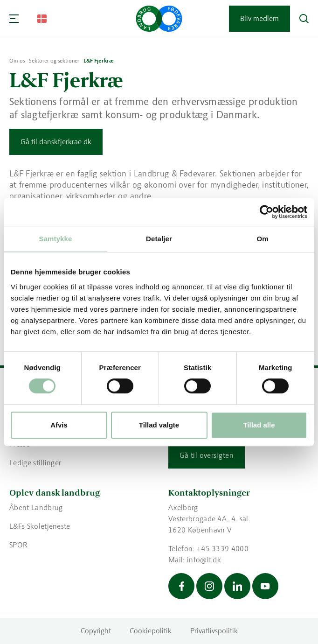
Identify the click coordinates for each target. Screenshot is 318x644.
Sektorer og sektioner (54, 61)
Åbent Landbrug (36, 507)
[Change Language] (42, 19)
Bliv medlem (259, 18)
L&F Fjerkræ (99, 61)
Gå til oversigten (207, 455)
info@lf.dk (204, 560)
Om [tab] (262, 239)
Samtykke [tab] (56, 239)
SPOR (18, 545)
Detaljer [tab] (159, 239)
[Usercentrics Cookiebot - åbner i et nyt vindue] (266, 212)
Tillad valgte (159, 425)
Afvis (59, 425)
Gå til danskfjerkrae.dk (56, 142)
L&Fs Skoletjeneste (40, 526)
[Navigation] (14, 19)
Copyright (96, 631)
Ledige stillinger (35, 463)
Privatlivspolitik (214, 631)
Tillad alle (259, 425)
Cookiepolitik (151, 631)
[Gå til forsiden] (159, 19)
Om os (17, 61)
